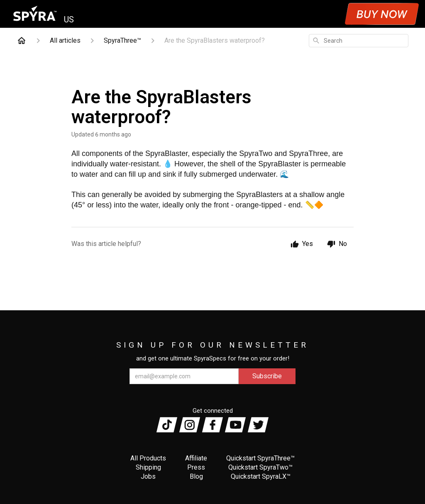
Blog (196, 476)
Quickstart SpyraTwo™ (260, 467)
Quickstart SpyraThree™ (260, 458)
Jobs (148, 476)
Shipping (148, 467)
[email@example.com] (184, 376)
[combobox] (359, 41)
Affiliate (196, 458)
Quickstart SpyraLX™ (261, 476)
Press (196, 467)
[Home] (22, 41)
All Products (148, 458)
